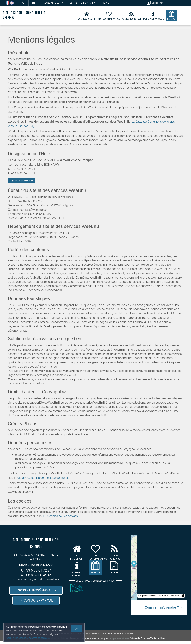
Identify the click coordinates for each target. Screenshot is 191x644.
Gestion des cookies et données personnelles (28, 638)
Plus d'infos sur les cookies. (61, 517)
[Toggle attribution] (183, 597)
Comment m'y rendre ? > (163, 609)
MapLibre (176, 597)
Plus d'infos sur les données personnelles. (43, 479)
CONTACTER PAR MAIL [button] (22, 181)
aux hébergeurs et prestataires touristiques (87, 641)
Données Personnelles (88, 637)
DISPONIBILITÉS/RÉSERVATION (36, 592)
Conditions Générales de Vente (117, 637)
